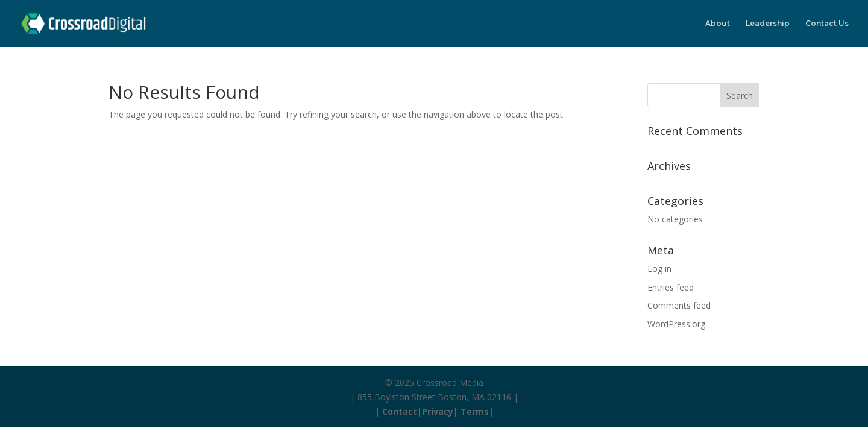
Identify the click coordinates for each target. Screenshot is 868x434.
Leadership (768, 24)
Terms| (477, 411)
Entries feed (671, 287)
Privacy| (441, 411)
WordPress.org (676, 324)
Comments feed (679, 305)
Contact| (402, 411)
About (718, 24)
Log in (659, 269)
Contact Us (827, 24)
